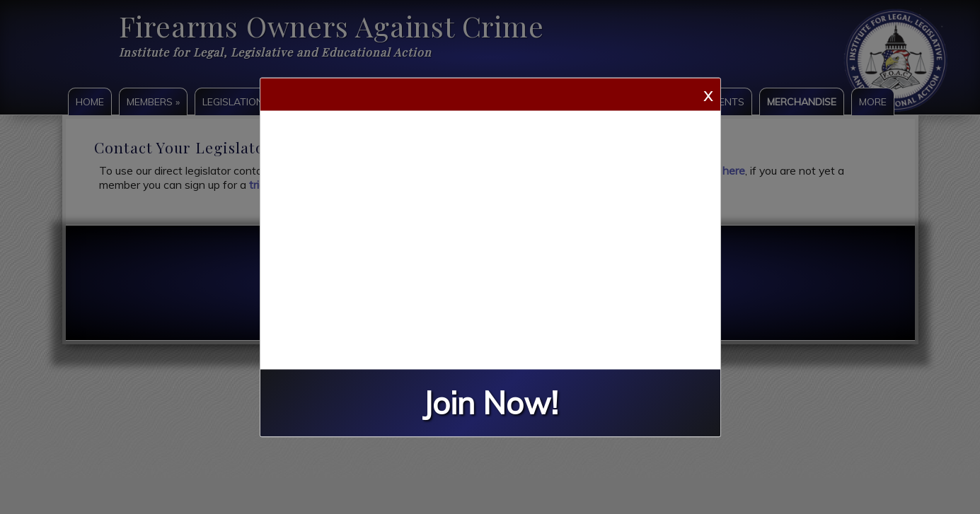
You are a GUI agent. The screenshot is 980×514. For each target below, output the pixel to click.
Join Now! (490, 403)
